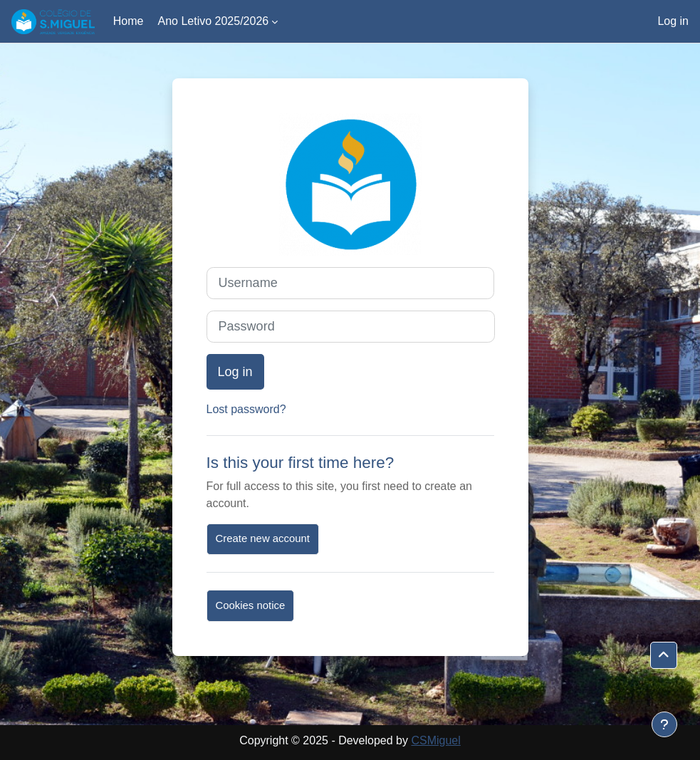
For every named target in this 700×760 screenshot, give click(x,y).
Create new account (263, 538)
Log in (673, 21)
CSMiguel (435, 740)
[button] (664, 655)
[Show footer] (664, 724)
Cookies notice (251, 605)
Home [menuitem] (129, 21)
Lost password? (246, 409)
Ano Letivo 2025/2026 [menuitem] (213, 21)
